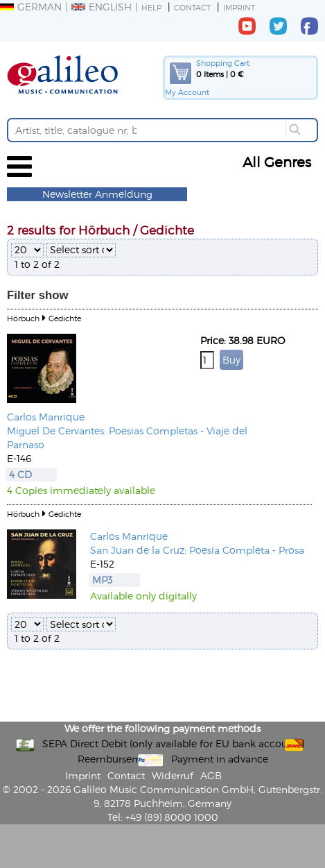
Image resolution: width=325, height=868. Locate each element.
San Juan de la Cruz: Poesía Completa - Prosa (197, 550)
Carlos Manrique (46, 417)
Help (151, 7)
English (102, 7)
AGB (211, 775)
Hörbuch (23, 318)
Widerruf (173, 775)
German (31, 7)
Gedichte (65, 318)
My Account (187, 92)
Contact (192, 7)
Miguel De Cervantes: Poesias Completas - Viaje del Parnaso (127, 437)
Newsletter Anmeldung (97, 194)
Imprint (239, 7)
